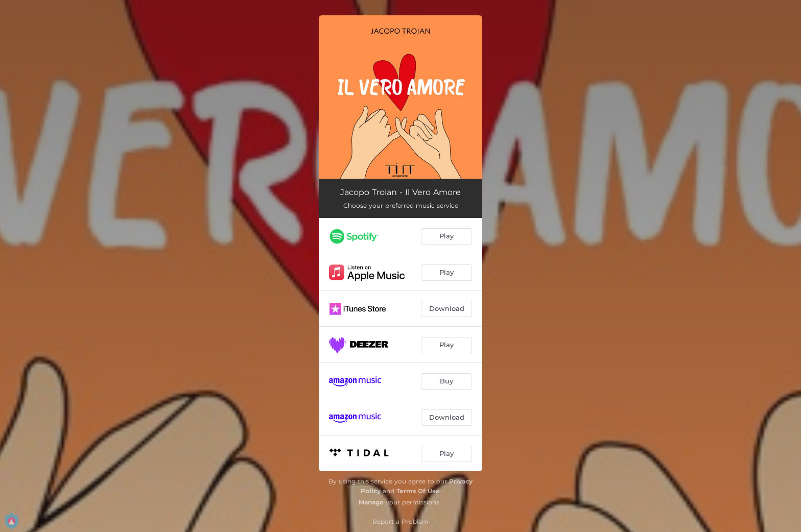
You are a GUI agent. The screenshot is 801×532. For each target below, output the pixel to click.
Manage (371, 502)
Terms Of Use (418, 491)
